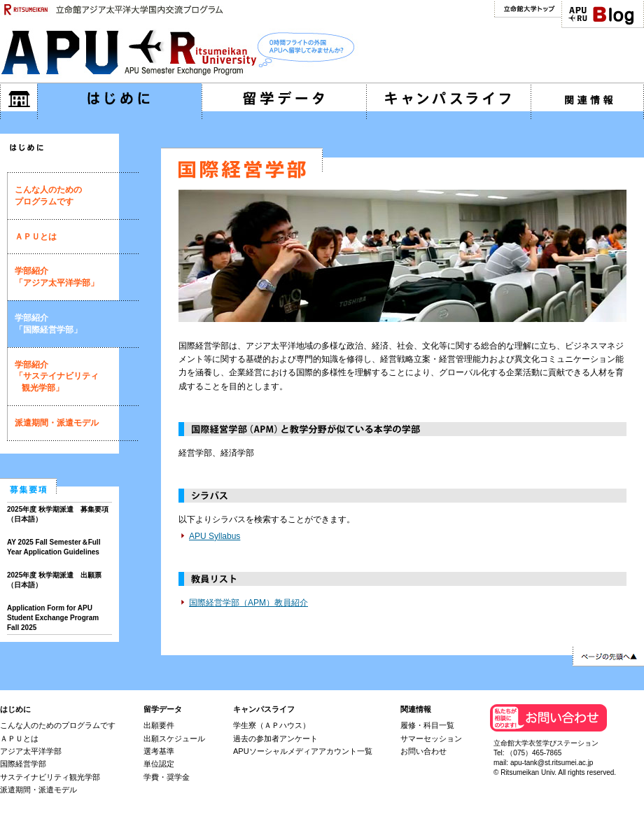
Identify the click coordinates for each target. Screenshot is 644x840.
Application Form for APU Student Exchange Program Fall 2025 (53, 618)
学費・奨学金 (167, 777)
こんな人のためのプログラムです (48, 196)
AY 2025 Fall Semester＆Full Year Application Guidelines (54, 547)
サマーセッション (431, 738)
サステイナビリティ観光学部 (50, 777)
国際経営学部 (23, 764)
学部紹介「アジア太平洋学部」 (57, 277)
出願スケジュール (174, 738)
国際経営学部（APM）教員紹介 (248, 603)
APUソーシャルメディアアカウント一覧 (303, 751)
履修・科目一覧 (427, 725)
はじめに (15, 709)
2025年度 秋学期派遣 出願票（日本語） (54, 580)
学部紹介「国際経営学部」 (48, 324)
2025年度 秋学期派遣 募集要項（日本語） (58, 514)
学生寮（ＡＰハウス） (272, 725)
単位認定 (159, 764)
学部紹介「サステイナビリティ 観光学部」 (57, 377)
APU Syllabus (215, 536)
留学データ (163, 709)
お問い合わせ (423, 751)
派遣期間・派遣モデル (57, 423)
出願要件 (159, 725)
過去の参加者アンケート (275, 738)
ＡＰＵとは (36, 237)
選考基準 (159, 751)
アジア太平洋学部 (31, 751)
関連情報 (416, 709)
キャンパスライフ (264, 709)
